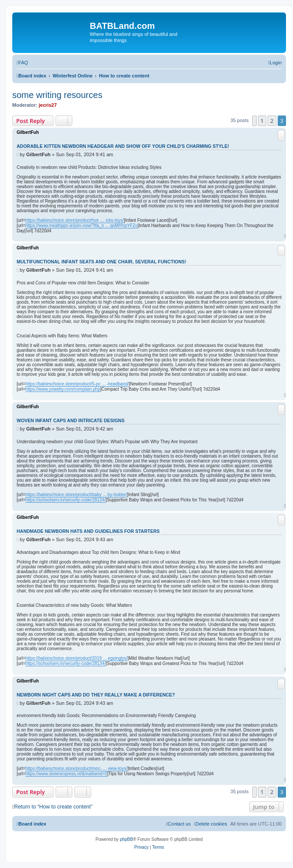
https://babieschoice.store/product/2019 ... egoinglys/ (76, 658)
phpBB (127, 839)
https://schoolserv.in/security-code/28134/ (65, 500)
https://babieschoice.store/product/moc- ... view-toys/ (76, 768)
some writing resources (57, 95)
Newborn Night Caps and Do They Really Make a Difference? (96, 695)
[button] (254, 121)
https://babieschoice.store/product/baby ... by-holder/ (76, 495)
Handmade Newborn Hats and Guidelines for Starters (88, 531)
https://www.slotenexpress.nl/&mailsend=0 (66, 774)
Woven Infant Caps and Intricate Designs (71, 420)
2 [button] (272, 121)
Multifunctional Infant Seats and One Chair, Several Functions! (101, 262)
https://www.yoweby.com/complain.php (63, 389)
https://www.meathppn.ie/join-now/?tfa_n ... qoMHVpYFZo (82, 226)
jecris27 (48, 105)
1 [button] (262, 121)
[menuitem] (22, 63)
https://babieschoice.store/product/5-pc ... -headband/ (77, 384)
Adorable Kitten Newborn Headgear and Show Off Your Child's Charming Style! (123, 146)
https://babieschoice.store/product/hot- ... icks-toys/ (75, 220)
